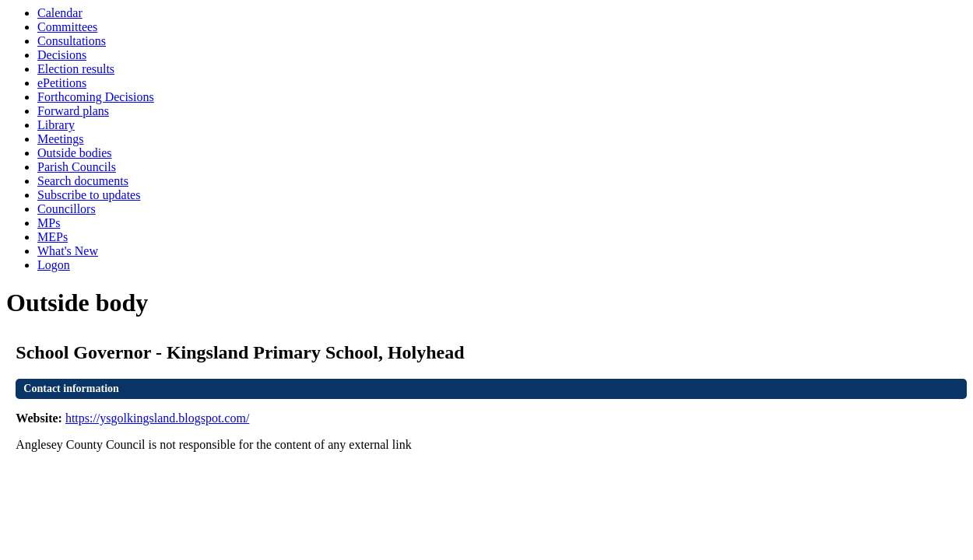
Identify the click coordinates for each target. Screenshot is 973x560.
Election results (76, 69)
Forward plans (73, 111)
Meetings (61, 139)
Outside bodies (75, 153)
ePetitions (62, 83)
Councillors (67, 209)
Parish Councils (77, 167)
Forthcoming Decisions (96, 97)
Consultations (72, 41)
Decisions (62, 55)
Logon (54, 265)
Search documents (83, 181)
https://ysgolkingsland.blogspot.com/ (157, 418)
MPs (49, 223)
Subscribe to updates (89, 195)
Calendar (60, 13)
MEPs (53, 237)
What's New (68, 251)
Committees (67, 27)
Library (56, 125)
